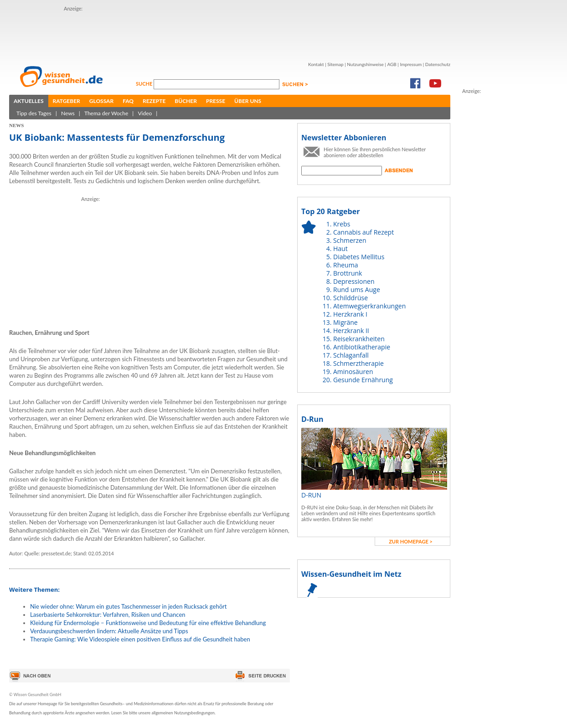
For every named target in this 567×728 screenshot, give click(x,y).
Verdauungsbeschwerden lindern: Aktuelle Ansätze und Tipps (109, 631)
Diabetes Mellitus (359, 257)
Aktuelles (29, 101)
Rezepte (154, 101)
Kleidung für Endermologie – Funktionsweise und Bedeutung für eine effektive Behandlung (148, 623)
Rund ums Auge (357, 290)
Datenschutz (438, 64)
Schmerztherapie (358, 363)
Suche (145, 84)
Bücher (186, 101)
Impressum (411, 64)
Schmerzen (350, 240)
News (68, 113)
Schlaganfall (351, 355)
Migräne (345, 322)
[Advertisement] (230, 33)
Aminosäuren (353, 372)
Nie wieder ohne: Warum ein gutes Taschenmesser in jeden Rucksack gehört (128, 606)
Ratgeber (67, 101)
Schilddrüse (351, 298)
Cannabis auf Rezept (363, 232)
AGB (392, 64)
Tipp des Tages (34, 113)
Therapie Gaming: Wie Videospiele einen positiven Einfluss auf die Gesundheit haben (140, 639)
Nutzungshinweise (365, 64)
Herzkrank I (350, 314)
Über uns (248, 101)
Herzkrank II (351, 331)
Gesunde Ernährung (363, 380)
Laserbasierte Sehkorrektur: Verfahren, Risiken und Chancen (108, 615)
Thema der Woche (106, 113)
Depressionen (354, 281)
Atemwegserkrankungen (369, 306)
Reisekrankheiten (359, 339)
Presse (216, 101)
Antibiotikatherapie (362, 347)
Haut (340, 249)
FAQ (128, 101)
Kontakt (316, 64)
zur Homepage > (411, 541)
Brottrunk (348, 273)
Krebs (342, 224)
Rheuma (345, 265)
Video (145, 113)
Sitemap (335, 64)
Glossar (101, 101)
